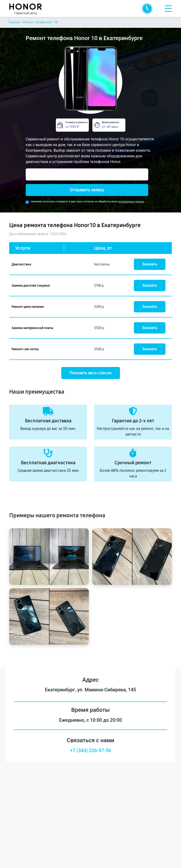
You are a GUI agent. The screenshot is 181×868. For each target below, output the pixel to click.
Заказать (150, 264)
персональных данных (131, 202)
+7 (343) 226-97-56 (90, 750)
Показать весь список (91, 373)
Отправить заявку (87, 190)
